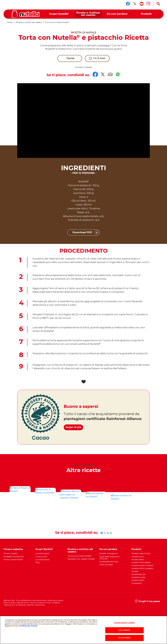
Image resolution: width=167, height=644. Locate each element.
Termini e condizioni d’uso (41, 603)
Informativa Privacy (39, 601)
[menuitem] (59, 14)
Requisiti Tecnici (23, 603)
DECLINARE (124, 630)
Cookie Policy (40, 605)
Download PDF (82, 232)
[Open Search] (158, 4)
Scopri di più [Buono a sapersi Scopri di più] (75, 425)
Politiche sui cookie (55, 601)
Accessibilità (21, 605)
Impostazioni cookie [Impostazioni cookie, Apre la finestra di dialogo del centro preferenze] (124, 623)
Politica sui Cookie (29, 626)
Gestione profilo (10, 603)
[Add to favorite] (83, 382)
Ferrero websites (13, 549)
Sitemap (30, 605)
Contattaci (56, 603)
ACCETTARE (124, 638)
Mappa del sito (9, 605)
